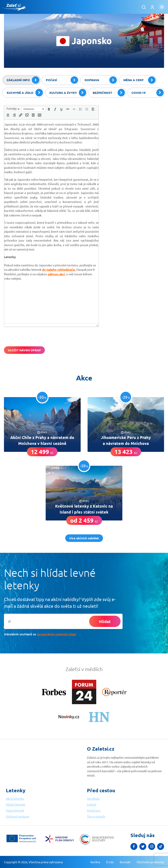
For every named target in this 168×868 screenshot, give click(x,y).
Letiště (92, 804)
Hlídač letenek (16, 804)
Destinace (94, 810)
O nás (110, 862)
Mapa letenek (15, 810)
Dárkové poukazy (18, 816)
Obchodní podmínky (150, 862)
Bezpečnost (109, 93)
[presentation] (13, 109)
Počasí (62, 80)
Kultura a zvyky (68, 93)
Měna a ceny (139, 80)
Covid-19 (148, 93)
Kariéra (95, 862)
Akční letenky (15, 798)
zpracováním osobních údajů (57, 634)
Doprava (101, 80)
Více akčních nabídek (84, 538)
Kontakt (125, 862)
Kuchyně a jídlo (25, 93)
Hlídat (105, 621)
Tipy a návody (96, 816)
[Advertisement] (134, 130)
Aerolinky (93, 798)
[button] (13, 109)
